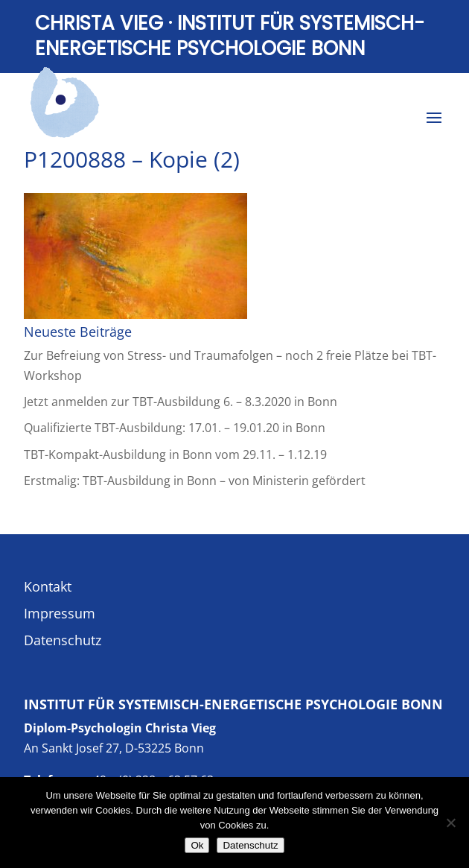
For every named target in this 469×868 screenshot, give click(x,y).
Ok (197, 845)
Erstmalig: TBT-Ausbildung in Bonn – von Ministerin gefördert (195, 481)
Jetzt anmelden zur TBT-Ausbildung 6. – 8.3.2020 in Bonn (181, 402)
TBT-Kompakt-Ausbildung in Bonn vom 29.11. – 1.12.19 (175, 454)
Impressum (60, 613)
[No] (450, 823)
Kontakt (48, 586)
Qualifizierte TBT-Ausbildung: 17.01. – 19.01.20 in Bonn (175, 428)
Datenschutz (63, 640)
